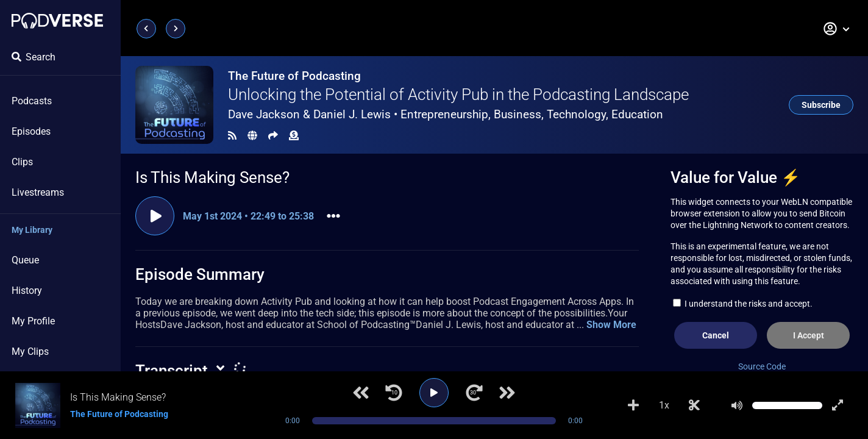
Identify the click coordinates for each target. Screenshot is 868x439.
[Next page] (176, 29)
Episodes (31, 131)
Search (34, 57)
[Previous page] (146, 29)
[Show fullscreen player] (838, 405)
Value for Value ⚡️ (735, 177)
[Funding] (294, 136)
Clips (22, 162)
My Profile (33, 321)
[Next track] (507, 393)
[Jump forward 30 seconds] (474, 393)
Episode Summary (200, 274)
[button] (837, 29)
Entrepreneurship (444, 114)
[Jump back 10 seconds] (394, 393)
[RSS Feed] (232, 136)
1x (664, 405)
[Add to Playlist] (633, 405)
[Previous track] (361, 393)
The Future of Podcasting (294, 76)
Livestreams (38, 192)
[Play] (434, 393)
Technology (576, 114)
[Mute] (737, 405)
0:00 (293, 421)
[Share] (273, 136)
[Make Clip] (694, 405)
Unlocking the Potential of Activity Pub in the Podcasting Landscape (458, 95)
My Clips (30, 352)
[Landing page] (57, 21)
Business (518, 114)
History (27, 291)
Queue (25, 260)
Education (637, 114)
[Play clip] (155, 216)
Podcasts (32, 101)
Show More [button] (611, 325)
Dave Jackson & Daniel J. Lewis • (446, 114)
